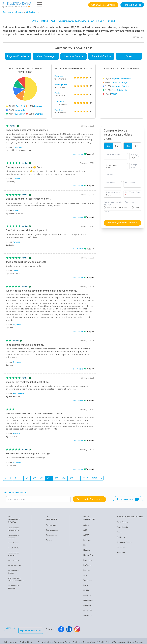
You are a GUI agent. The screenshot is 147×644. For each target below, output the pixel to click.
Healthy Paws (61, 85)
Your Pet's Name (113, 155)
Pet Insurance (51, 525)
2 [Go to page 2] (15, 478)
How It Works (14, 548)
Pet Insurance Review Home (13, 529)
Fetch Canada (123, 522)
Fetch (57, 93)
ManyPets (87, 595)
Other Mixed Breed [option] (111, 166)
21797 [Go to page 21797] (85, 478)
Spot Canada (122, 527)
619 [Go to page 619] (27, 478)
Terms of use (89, 639)
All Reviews (31, 12)
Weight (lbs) (134, 166)
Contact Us (11, 628)
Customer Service (74, 56)
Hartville (87, 550)
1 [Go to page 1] (10, 478)
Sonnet (16, 210)
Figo (85, 545)
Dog (109, 146)
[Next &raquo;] (101, 478)
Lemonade (20, 110)
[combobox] (116, 166)
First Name (110, 183)
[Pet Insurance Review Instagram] (80, 628)
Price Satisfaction (101, 56)
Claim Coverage (46, 56)
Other (129, 56)
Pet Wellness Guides (13, 572)
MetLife (86, 590)
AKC (85, 530)
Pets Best (20, 106)
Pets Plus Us (122, 547)
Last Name (130, 183)
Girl (137, 146)
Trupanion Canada (125, 542)
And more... (88, 615)
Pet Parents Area (15, 565)
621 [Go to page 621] (42, 478)
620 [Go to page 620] (34, 478)
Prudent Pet (20, 114)
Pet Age (135, 155)
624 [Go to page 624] (64, 478)
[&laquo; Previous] (5, 478)
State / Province (113, 192)
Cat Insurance (51, 535)
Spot (85, 575)
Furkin (120, 532)
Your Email (111, 175)
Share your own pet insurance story (16, 579)
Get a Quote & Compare (103, 5)
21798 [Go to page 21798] (94, 478)
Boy (128, 146)
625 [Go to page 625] (71, 478)
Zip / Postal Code (133, 193)
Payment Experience (18, 56)
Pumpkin (38, 106)
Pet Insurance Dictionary (13, 587)
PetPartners (88, 565)
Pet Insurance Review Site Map (129, 639)
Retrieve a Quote (132, 5)
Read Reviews (14, 543)
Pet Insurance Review (13, 12)
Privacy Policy (44, 639)
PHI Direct (121, 537)
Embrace (39, 114)
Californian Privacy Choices (67, 639)
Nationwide (88, 600)
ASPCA (86, 535)
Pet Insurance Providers (13, 554)
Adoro (86, 525)
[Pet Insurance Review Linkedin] (72, 628)
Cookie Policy (105, 639)
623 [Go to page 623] (56, 478)
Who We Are (13, 560)
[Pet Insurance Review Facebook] (64, 628)
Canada (49, 540)
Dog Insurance (52, 530)
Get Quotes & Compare (13, 537)
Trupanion (59, 102)
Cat (117, 146)
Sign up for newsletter (33, 628)
